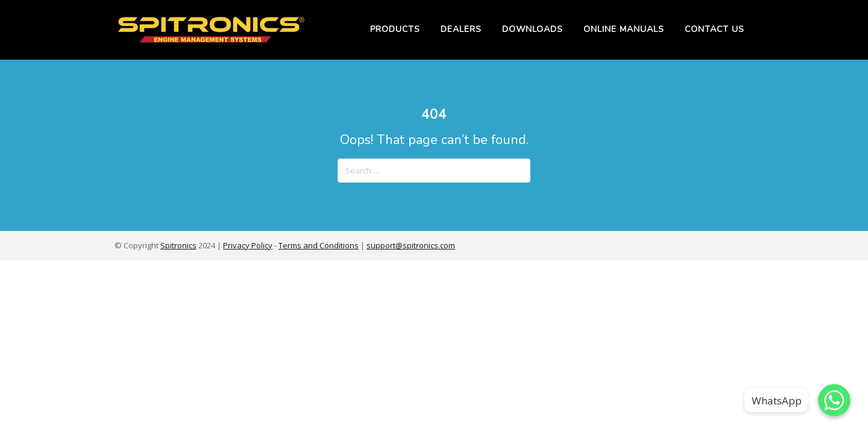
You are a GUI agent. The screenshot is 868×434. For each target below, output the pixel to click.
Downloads (533, 29)
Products (395, 29)
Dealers (461, 29)
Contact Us (715, 29)
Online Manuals (624, 29)
